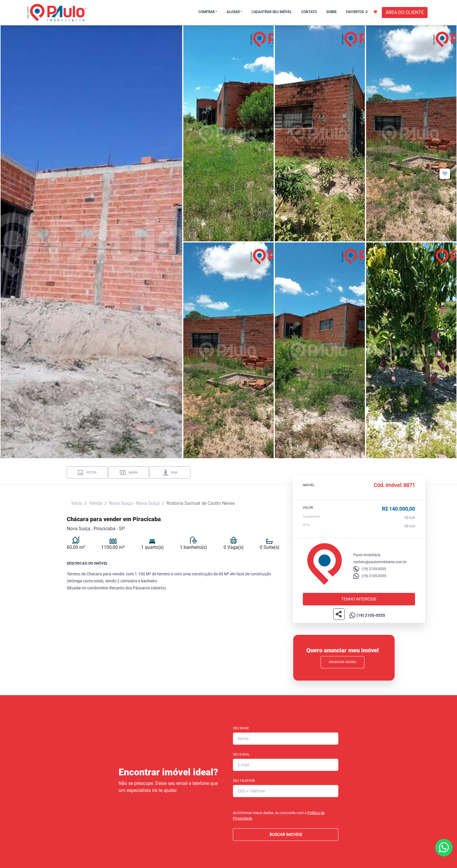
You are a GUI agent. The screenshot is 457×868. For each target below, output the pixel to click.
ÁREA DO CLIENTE (405, 12)
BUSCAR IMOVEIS (286, 834)
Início (77, 503)
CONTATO (309, 12)
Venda (96, 503)
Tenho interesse (359, 599)
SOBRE (331, 12)
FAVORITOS (362, 12)
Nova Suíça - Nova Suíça (134, 503)
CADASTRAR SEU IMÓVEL (272, 12)
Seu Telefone (244, 781)
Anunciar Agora (342, 662)
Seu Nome (241, 728)
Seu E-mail (241, 754)
